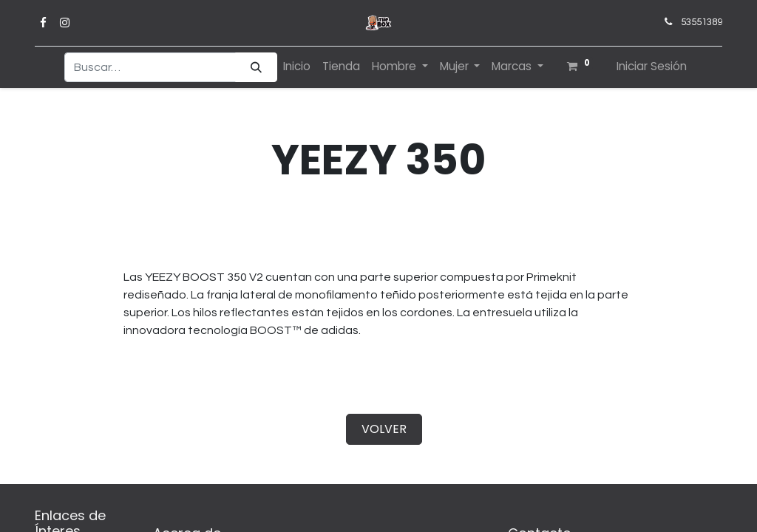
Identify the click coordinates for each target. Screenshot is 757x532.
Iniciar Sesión (652, 66)
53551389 (702, 22)
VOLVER (384, 429)
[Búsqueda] (256, 68)
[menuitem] (297, 67)
